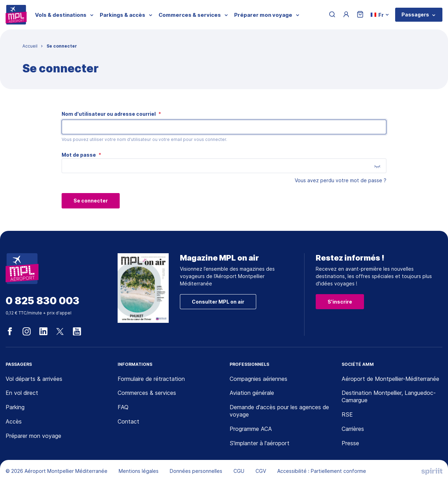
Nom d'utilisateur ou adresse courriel (111, 114)
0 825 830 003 (43, 301)
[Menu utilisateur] (346, 15)
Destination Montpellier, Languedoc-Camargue (389, 396)
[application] (430, 466)
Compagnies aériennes (258, 379)
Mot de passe (81, 155)
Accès (14, 421)
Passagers (415, 15)
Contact (128, 421)
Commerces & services (147, 393)
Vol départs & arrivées (34, 379)
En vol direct (22, 393)
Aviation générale (252, 393)
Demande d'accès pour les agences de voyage (279, 411)
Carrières (353, 429)
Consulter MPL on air (218, 302)
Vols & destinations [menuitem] (61, 15)
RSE (347, 414)
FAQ (123, 407)
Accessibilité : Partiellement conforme (322, 471)
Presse (350, 443)
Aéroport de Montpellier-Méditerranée (390, 379)
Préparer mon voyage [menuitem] (263, 15)
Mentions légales (139, 471)
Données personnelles (196, 471)
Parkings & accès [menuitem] (122, 15)
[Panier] (360, 15)
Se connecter (91, 201)
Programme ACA (251, 429)
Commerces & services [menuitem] (190, 15)
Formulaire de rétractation (151, 379)
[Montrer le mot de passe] (377, 166)
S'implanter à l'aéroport (260, 443)
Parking (15, 407)
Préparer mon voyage (33, 436)
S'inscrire (340, 302)
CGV (261, 471)
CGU (239, 471)
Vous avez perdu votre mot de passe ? (341, 180)
